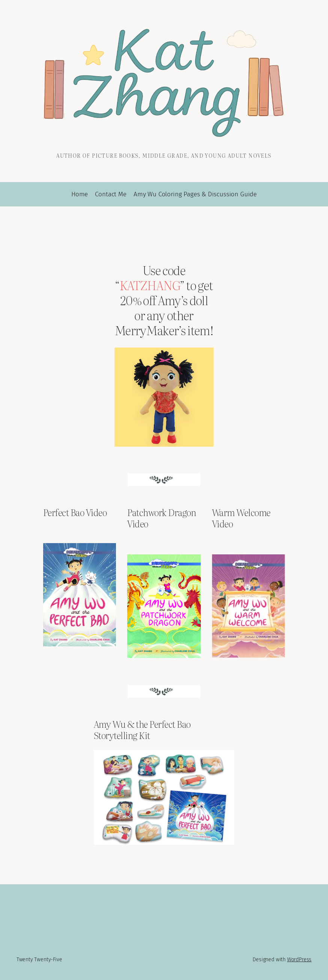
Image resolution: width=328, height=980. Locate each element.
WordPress (299, 960)
